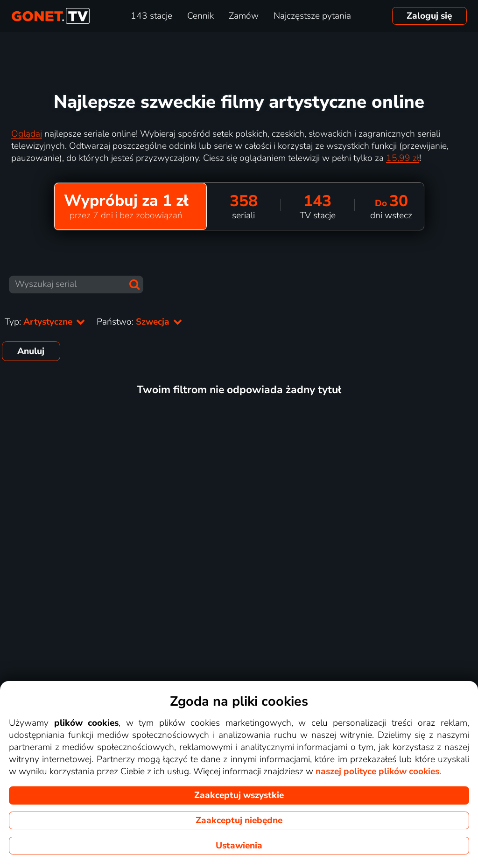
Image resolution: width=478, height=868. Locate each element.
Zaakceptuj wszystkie (239, 795)
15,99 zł (403, 158)
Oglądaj (27, 134)
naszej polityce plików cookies (377, 771)
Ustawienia (239, 846)
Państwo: (140, 322)
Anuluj (31, 351)
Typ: (45, 322)
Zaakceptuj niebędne (239, 820)
